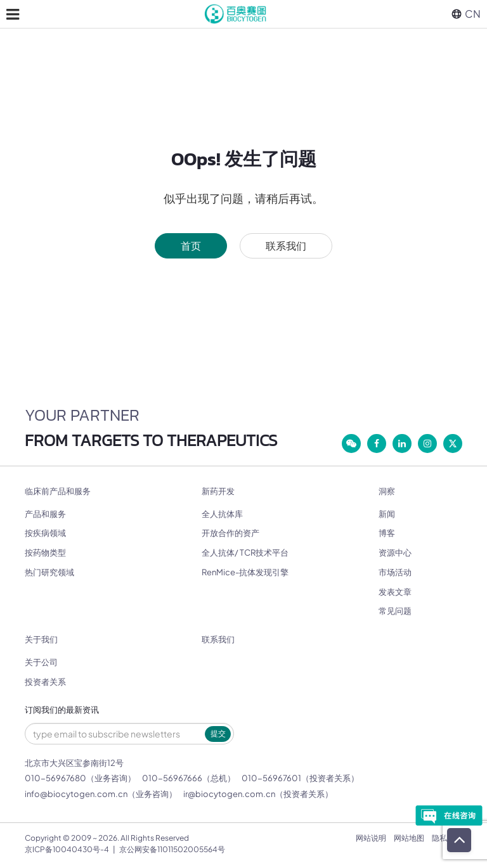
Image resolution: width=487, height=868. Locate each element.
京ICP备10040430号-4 (67, 849)
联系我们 (286, 246)
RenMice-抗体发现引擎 (245, 572)
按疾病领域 (45, 533)
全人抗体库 (222, 514)
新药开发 (218, 491)
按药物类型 (45, 552)
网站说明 (371, 838)
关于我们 (41, 640)
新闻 (387, 514)
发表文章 (395, 592)
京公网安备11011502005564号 (172, 849)
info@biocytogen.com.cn (76, 794)
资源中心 (395, 552)
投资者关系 (45, 682)
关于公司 (41, 662)
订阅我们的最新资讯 (62, 710)
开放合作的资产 (231, 533)
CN (466, 14)
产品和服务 (45, 514)
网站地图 (409, 838)
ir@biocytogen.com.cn (229, 794)
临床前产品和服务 (58, 491)
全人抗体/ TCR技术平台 (245, 552)
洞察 (387, 491)
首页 (191, 246)
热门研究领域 (49, 572)
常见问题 (395, 611)
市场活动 (395, 572)
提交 (218, 733)
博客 (387, 533)
